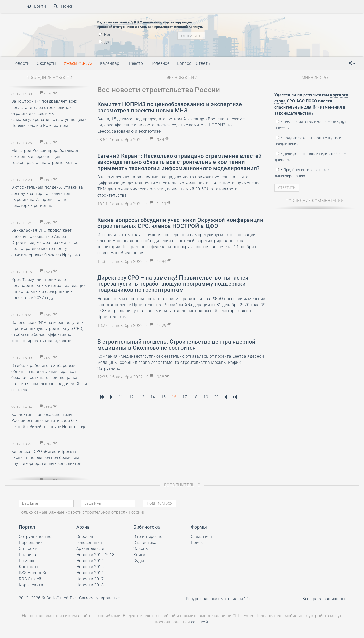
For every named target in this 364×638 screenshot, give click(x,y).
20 (217, 397)
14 (153, 397)
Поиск (63, 6)
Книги (139, 555)
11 (121, 397)
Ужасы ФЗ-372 (78, 63)
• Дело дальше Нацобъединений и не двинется (310, 157)
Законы (141, 549)
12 (132, 397)
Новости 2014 (90, 561)
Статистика (145, 543)
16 (174, 397)
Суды (139, 561)
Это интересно (148, 536)
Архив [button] (83, 527)
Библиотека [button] (147, 527)
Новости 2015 (90, 567)
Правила (28, 555)
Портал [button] (27, 527)
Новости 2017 (90, 579)
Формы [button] (199, 527)
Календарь (111, 63)
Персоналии (31, 543)
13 (142, 397)
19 (206, 397)
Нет (105, 35)
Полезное (160, 63)
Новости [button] (21, 63)
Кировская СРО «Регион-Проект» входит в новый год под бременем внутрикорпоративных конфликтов (46, 458)
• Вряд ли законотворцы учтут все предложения (308, 141)
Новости (184, 78)
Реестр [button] (136, 63)
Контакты (29, 567)
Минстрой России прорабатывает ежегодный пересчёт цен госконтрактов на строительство (45, 156)
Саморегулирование (99, 598)
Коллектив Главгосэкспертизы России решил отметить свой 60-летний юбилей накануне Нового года (49, 421)
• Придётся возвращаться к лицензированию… (302, 173)
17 (185, 397)
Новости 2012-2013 (96, 555)
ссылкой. (200, 622)
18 (195, 397)
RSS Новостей (33, 573)
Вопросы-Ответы (194, 63)
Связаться (201, 536)
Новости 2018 (90, 585)
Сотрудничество (35, 536)
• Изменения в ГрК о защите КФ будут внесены (311, 125)
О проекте (29, 549)
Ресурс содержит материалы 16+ (219, 599)
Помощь (27, 561)
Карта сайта (31, 585)
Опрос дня (87, 536)
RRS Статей (30, 579)
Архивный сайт (91, 549)
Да (104, 42)
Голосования (89, 543)
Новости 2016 (90, 573)
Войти (36, 6)
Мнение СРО (315, 78)
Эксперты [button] (47, 63)
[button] (352, 63)
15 (163, 397)
